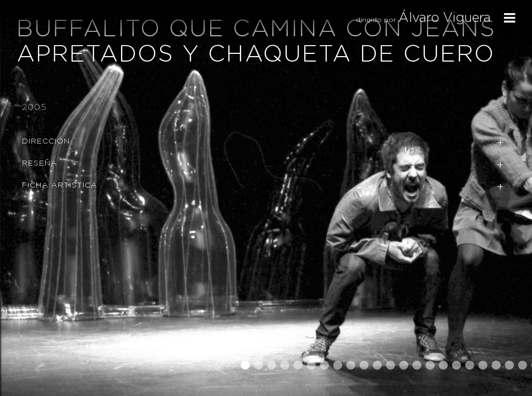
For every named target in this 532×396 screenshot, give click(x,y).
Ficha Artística (60, 185)
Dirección (46, 141)
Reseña (40, 163)
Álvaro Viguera (445, 18)
